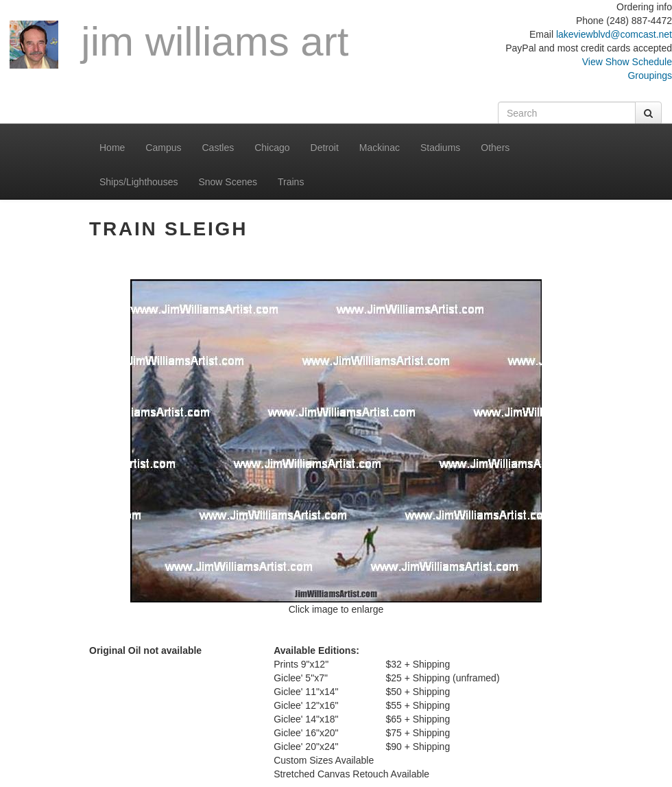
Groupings (650, 75)
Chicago (272, 148)
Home (112, 148)
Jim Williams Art (179, 44)
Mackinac (380, 148)
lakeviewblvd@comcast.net (614, 34)
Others (495, 148)
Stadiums (440, 148)
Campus (163, 148)
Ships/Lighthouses (139, 182)
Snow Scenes (228, 182)
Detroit (325, 148)
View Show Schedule (627, 62)
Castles (218, 148)
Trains (291, 182)
